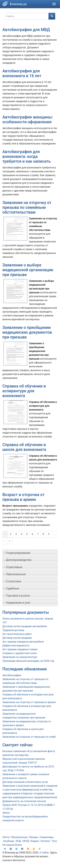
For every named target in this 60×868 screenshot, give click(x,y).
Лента (6, 837)
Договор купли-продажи (17, 638)
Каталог (45, 841)
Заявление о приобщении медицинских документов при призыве (27, 332)
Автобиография (12, 675)
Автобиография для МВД (26, 30)
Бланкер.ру (18, 4)
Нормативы (47, 837)
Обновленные (19, 837)
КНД (18, 841)
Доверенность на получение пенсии (24, 801)
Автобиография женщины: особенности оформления (28, 120)
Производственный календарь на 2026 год (28, 661)
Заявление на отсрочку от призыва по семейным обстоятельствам (27, 207)
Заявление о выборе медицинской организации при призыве (28, 270)
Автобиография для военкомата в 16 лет (22, 73)
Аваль (6, 813)
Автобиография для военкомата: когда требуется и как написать (26, 157)
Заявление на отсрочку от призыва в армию (29, 702)
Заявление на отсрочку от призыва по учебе (29, 737)
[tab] (30, 553)
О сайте (44, 853)
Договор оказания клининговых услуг (25, 782)
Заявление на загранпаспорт (20, 657)
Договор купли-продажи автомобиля (25, 626)
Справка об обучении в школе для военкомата (24, 447)
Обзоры (34, 837)
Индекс (35, 841)
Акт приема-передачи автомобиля (23, 642)
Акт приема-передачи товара (20, 649)
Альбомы (9, 841)
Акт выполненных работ (17, 634)
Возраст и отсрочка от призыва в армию (23, 497)
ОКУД (26, 841)
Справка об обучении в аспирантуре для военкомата (24, 391)
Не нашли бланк (12, 845)
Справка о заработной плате (20, 653)
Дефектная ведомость (16, 646)
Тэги (54, 841)
